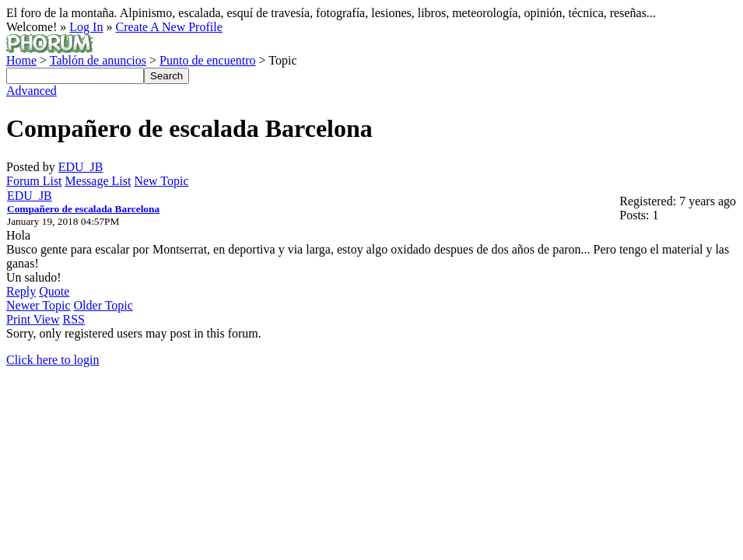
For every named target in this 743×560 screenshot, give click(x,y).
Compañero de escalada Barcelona (83, 209)
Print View (33, 319)
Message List (98, 181)
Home (21, 60)
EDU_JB (81, 167)
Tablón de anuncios (98, 60)
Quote (54, 291)
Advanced (32, 91)
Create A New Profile (168, 27)
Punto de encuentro (208, 60)
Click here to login (53, 360)
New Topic (161, 181)
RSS (74, 319)
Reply (21, 291)
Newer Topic (39, 305)
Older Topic (103, 305)
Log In (86, 27)
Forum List (34, 181)
